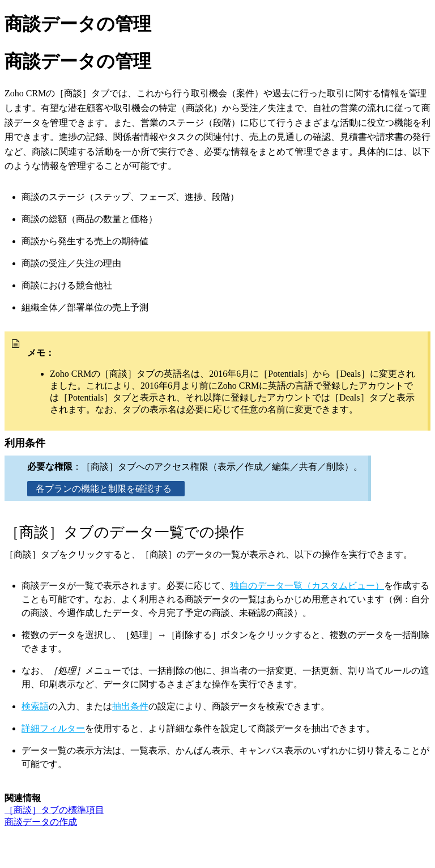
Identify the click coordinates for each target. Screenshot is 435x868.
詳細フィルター (53, 728)
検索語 (35, 706)
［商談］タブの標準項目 (54, 810)
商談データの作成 (41, 822)
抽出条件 (130, 706)
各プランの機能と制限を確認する (106, 489)
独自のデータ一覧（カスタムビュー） (307, 586)
